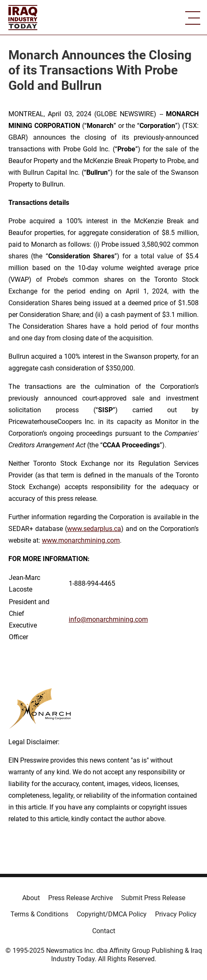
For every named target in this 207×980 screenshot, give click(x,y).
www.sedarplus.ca (94, 529)
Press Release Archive (80, 898)
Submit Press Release (153, 898)
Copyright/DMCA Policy (112, 914)
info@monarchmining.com (108, 619)
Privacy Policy (176, 914)
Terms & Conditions (39, 914)
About (31, 898)
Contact (104, 931)
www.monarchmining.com (81, 540)
